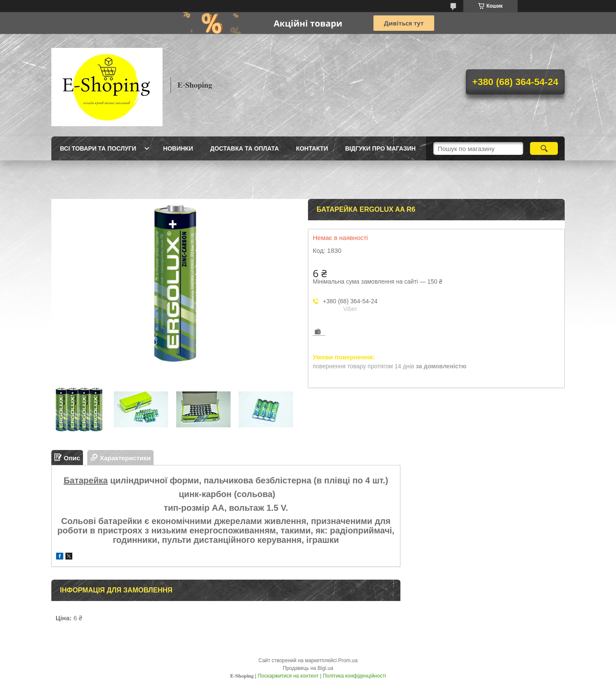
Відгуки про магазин (381, 148)
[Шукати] (544, 148)
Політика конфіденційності (355, 676)
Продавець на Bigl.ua (308, 668)
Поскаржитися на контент (288, 676)
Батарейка (86, 480)
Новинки (178, 148)
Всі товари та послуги (98, 148)
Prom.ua (348, 660)
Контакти (312, 148)
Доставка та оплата (244, 148)
